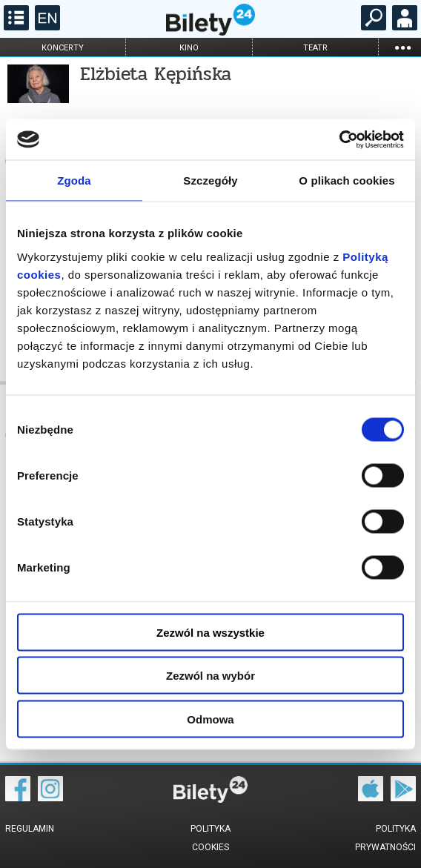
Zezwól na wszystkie (210, 632)
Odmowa (210, 719)
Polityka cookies (210, 838)
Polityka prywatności (385, 838)
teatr (315, 48)
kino (189, 48)
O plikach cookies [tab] (347, 180)
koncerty (63, 48)
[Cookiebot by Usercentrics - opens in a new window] (339, 139)
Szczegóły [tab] (210, 180)
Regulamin (30, 829)
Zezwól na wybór (210, 676)
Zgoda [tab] (74, 180)
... (402, 47)
